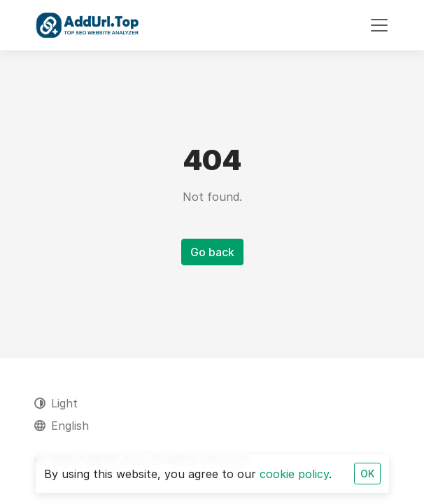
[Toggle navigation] (379, 25)
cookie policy (294, 474)
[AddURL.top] (87, 25)
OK (367, 474)
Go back (212, 252)
